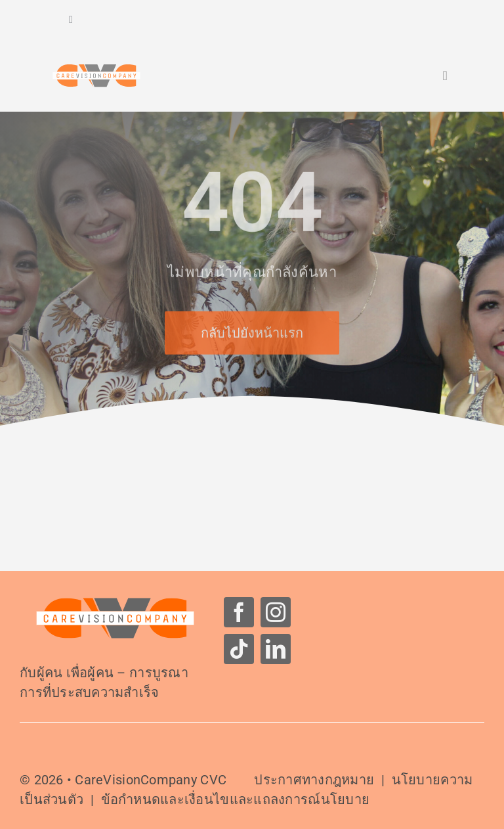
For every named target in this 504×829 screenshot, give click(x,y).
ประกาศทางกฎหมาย (314, 780)
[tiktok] (239, 649)
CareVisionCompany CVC (151, 780)
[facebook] (239, 612)
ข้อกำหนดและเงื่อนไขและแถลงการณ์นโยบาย (236, 799)
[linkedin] (276, 649)
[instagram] (276, 612)
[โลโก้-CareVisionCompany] (115, 603)
